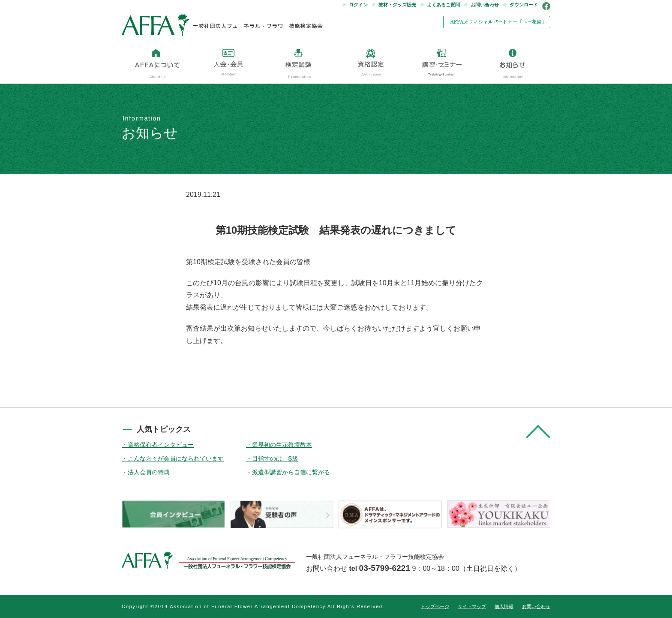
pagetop (538, 432)
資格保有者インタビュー (161, 445)
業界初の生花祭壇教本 (282, 445)
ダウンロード (524, 5)
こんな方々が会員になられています (176, 458)
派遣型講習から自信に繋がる (291, 472)
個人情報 (504, 606)
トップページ (435, 606)
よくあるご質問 (443, 5)
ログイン (358, 5)
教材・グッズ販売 (397, 5)
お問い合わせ (485, 5)
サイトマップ (472, 606)
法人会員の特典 (149, 472)
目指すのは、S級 (275, 458)
